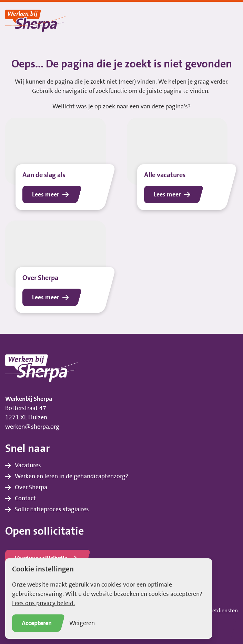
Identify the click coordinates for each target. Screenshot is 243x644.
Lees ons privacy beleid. (43, 603)
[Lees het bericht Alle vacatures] (183, 164)
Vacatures (28, 465)
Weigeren (82, 623)
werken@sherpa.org (32, 427)
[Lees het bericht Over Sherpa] (61, 269)
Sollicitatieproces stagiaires (52, 509)
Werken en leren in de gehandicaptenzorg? (72, 476)
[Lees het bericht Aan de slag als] (61, 164)
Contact (25, 498)
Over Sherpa (31, 487)
